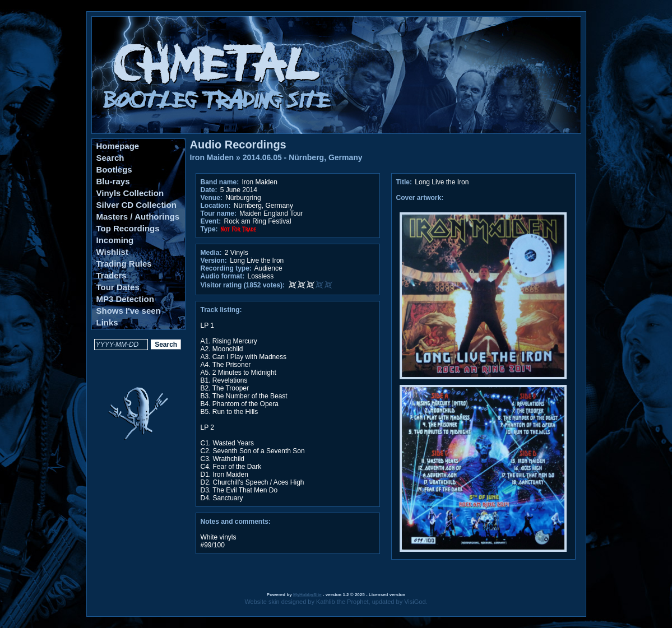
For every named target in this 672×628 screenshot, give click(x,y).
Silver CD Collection (136, 205)
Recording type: (226, 268)
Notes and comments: (236, 522)
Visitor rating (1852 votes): (243, 285)
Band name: (220, 182)
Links (107, 322)
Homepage (118, 146)
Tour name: (219, 213)
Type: (209, 229)
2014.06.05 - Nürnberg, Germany (303, 157)
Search (110, 158)
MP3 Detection (125, 299)
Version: (214, 260)
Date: (209, 190)
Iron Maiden (212, 157)
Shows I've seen (129, 311)
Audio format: (223, 276)
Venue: (212, 198)
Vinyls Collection (130, 193)
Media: (211, 253)
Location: (216, 206)
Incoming (115, 240)
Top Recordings (128, 228)
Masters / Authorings (138, 217)
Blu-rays (113, 181)
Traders (112, 275)
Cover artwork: (420, 198)
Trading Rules (124, 264)
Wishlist (112, 252)
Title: (405, 182)
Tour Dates (118, 287)
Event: (211, 221)
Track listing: (221, 310)
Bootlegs (114, 169)
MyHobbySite (307, 595)
